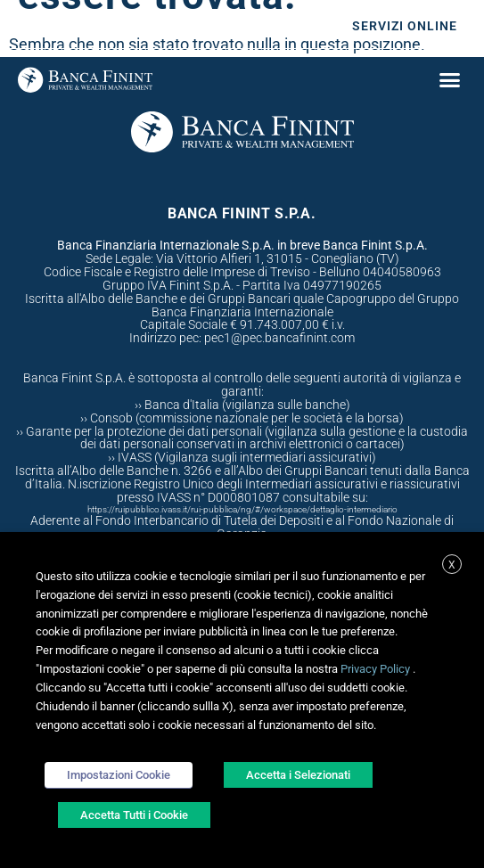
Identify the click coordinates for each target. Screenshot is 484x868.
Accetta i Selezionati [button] (298, 775)
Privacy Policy (375, 669)
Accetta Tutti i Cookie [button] (134, 815)
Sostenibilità (263, 27)
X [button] (452, 565)
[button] (449, 79)
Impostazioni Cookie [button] (119, 775)
